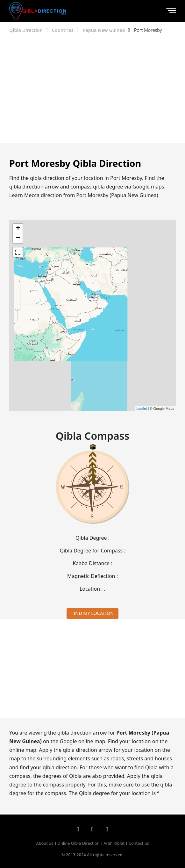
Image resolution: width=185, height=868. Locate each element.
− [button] (18, 238)
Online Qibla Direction (78, 843)
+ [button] (18, 229)
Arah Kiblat (114, 843)
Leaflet (142, 409)
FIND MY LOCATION (92, 613)
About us (45, 843)
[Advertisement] (93, 93)
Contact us (139, 843)
